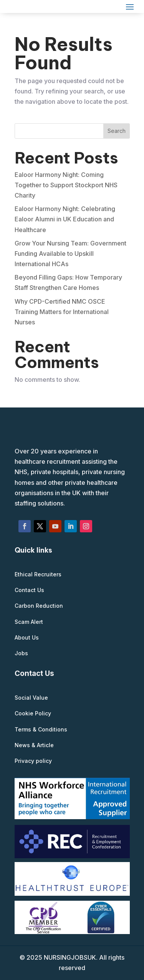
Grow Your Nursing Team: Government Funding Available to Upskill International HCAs (70, 254)
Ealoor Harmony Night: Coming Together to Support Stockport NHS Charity (66, 185)
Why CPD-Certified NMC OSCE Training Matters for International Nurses (62, 312)
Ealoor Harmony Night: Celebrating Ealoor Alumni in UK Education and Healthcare (65, 219)
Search (117, 131)
